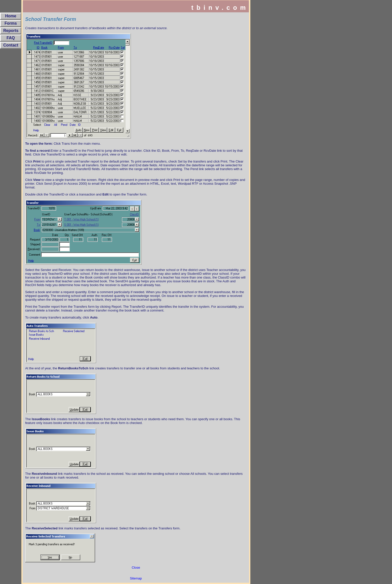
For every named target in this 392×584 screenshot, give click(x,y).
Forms (11, 23)
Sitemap (136, 578)
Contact (11, 45)
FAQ (11, 38)
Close (136, 568)
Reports (11, 31)
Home (11, 16)
